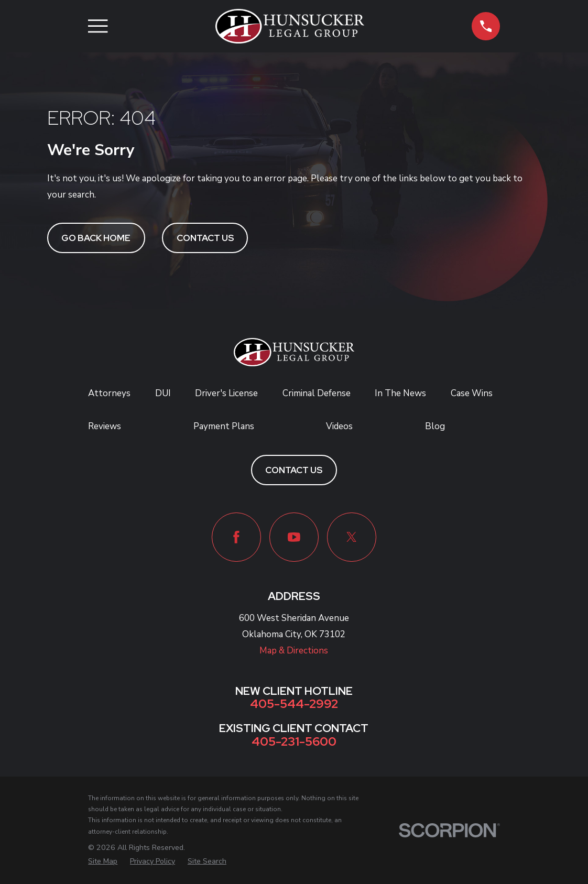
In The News (400, 393)
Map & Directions (294, 651)
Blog (435, 426)
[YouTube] (294, 537)
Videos (339, 426)
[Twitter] (352, 537)
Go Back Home (96, 238)
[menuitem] (103, 861)
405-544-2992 (294, 703)
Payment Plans (224, 426)
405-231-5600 (294, 741)
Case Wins (472, 393)
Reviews (105, 426)
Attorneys (109, 393)
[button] (486, 26)
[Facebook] (236, 537)
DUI (163, 393)
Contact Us (205, 238)
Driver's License (226, 393)
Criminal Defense (317, 393)
